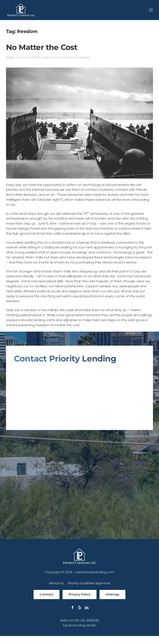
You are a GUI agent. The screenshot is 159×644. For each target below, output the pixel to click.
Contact (47, 594)
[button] (151, 10)
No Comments (80, 57)
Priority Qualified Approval (89, 583)
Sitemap (112, 594)
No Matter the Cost (42, 47)
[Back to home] (21, 10)
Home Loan (61, 57)
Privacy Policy (79, 594)
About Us (56, 583)
